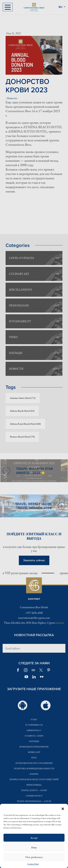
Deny (34, 847)
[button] (63, 808)
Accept (34, 838)
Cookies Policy (33, 864)
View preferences (34, 857)
